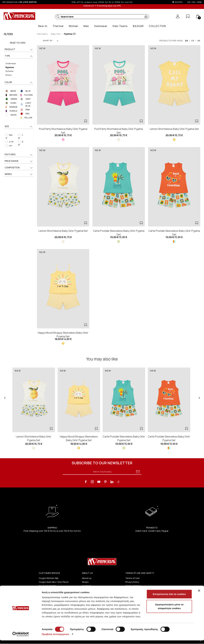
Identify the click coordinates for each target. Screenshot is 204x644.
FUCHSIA (28, 95)
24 (186, 41)
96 (199, 41)
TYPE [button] (19, 56)
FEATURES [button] (19, 155)
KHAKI (13, 103)
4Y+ (9, 146)
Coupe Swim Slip (47, 586)
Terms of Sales (133, 586)
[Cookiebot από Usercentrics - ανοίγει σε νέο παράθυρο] (21, 638)
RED (27, 114)
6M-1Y (9, 136)
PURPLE (13, 111)
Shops (85, 582)
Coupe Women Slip (49, 578)
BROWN (13, 95)
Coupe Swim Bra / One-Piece (54, 582)
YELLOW (28, 118)
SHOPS (179, 2)
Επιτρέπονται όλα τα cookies (169, 598)
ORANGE (13, 107)
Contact (86, 586)
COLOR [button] (19, 82)
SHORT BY (51, 40)
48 (193, 41)
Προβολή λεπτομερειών (55, 638)
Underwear (11, 63)
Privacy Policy (132, 582)
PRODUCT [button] (19, 50)
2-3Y (9, 142)
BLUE (28, 91)
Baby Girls (56, 34)
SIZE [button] (19, 127)
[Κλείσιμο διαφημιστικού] (199, 594)
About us (87, 578)
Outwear (9, 71)
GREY (28, 99)
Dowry (8, 75)
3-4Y (21, 143)
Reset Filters (18, 43)
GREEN (14, 99)
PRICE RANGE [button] (19, 161)
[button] (58, 17)
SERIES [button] (19, 174)
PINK (28, 110)
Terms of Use (132, 578)
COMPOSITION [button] (19, 168)
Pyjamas (10, 67)
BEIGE (13, 91)
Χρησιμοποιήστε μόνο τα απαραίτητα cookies (169, 610)
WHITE (13, 115)
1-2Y (20, 136)
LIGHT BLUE (28, 104)
